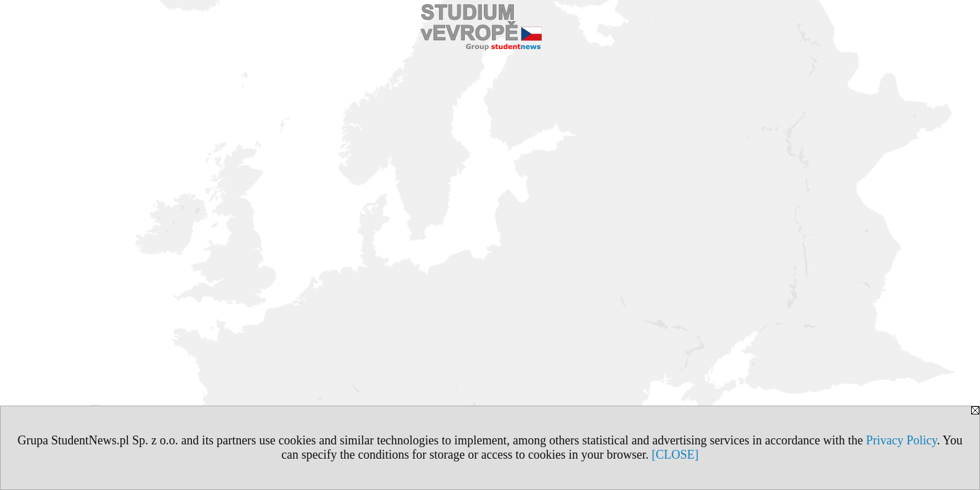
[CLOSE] (675, 455)
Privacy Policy (901, 440)
